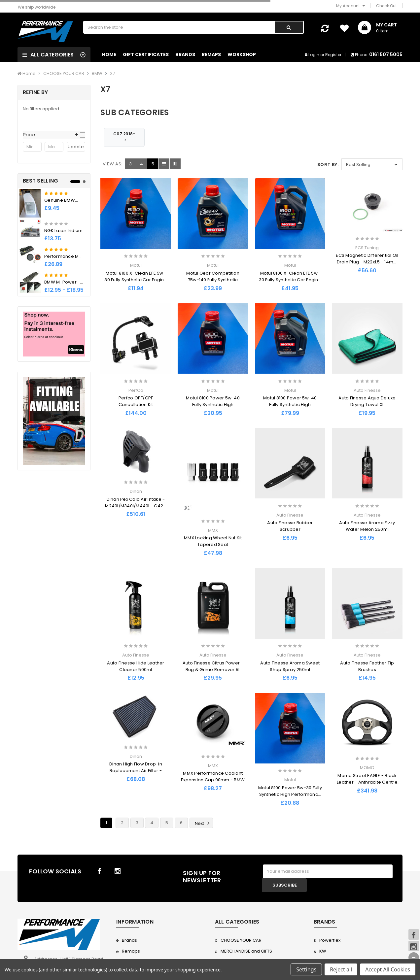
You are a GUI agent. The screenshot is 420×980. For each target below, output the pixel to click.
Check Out (386, 6)
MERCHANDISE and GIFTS (246, 951)
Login (314, 55)
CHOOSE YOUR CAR (64, 73)
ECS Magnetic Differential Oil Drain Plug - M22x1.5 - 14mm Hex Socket (367, 262)
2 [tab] (84, 182)
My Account (350, 6)
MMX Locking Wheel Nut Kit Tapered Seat (213, 541)
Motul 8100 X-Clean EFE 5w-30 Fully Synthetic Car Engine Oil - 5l (290, 280)
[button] (54, 135)
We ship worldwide (37, 7)
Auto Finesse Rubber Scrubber (290, 526)
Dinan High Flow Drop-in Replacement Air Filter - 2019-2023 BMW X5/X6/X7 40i (136, 771)
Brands (185, 54)
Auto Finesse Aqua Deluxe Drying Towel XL (367, 401)
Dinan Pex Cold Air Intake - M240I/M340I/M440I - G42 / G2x (136, 506)
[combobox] (179, 27)
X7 (112, 73)
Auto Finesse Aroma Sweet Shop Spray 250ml (290, 666)
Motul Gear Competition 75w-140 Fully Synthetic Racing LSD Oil (213, 280)
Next (203, 823)
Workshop (242, 54)
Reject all (341, 969)
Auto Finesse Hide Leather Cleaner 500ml (136, 666)
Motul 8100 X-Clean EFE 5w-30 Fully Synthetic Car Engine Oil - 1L (136, 280)
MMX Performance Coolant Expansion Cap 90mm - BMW (213, 777)
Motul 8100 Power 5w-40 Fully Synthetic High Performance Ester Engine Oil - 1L (213, 408)
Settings (306, 969)
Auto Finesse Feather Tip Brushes (367, 666)
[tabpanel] (54, 242)
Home (109, 54)
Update (76, 147)
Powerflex (330, 940)
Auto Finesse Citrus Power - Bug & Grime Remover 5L (213, 666)
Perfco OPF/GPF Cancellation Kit (136, 401)
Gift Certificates (146, 54)
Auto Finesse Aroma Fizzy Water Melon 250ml (367, 526)
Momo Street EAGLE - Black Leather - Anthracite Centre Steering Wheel (367, 782)
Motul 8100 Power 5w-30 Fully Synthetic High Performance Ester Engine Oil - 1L (290, 794)
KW (323, 951)
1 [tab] (75, 182)
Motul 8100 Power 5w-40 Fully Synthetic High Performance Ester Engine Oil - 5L (290, 408)
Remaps (211, 54)
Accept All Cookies (388, 969)
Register (333, 55)
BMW (97, 73)
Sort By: (328, 165)
